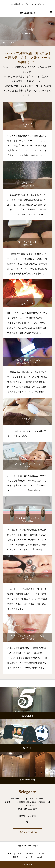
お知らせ (41, 854)
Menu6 (39, 857)
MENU (16, 857)
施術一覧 (30, 854)
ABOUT (19, 854)
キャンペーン (28, 857)
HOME (10, 854)
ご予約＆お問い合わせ (28, 832)
